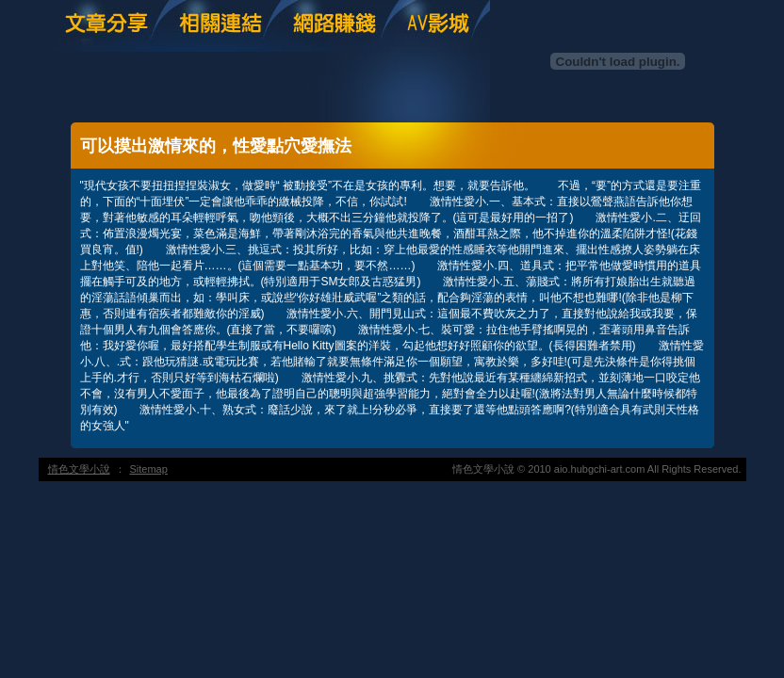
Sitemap (149, 469)
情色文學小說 (79, 469)
